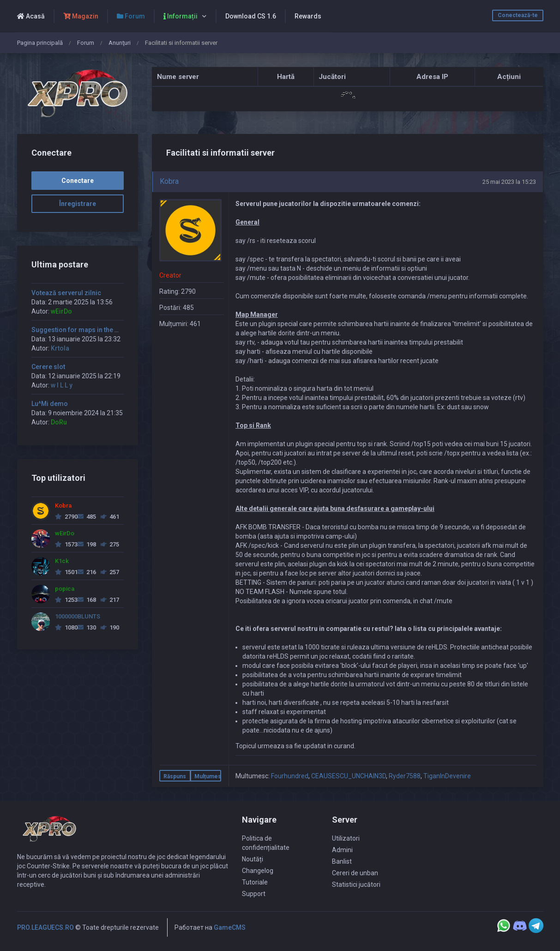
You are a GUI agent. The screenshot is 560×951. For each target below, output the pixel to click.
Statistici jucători (356, 884)
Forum (86, 43)
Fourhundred (290, 776)
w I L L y (62, 385)
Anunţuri (120, 43)
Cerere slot (48, 367)
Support (254, 894)
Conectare (78, 181)
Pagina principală (40, 43)
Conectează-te (518, 15)
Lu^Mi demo (50, 404)
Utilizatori (346, 838)
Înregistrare (78, 204)
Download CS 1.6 (251, 16)
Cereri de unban (355, 873)
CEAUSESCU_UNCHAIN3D (349, 776)
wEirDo (61, 311)
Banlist (342, 861)
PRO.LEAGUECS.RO (45, 927)
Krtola (60, 348)
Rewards (308, 16)
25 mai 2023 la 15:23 (509, 182)
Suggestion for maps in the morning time (93, 330)
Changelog (258, 871)
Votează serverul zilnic (66, 293)
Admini (342, 850)
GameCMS (230, 927)
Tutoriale (255, 882)
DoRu (59, 422)
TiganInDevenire (447, 776)
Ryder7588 (405, 776)
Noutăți (253, 859)
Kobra (169, 181)
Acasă (31, 16)
